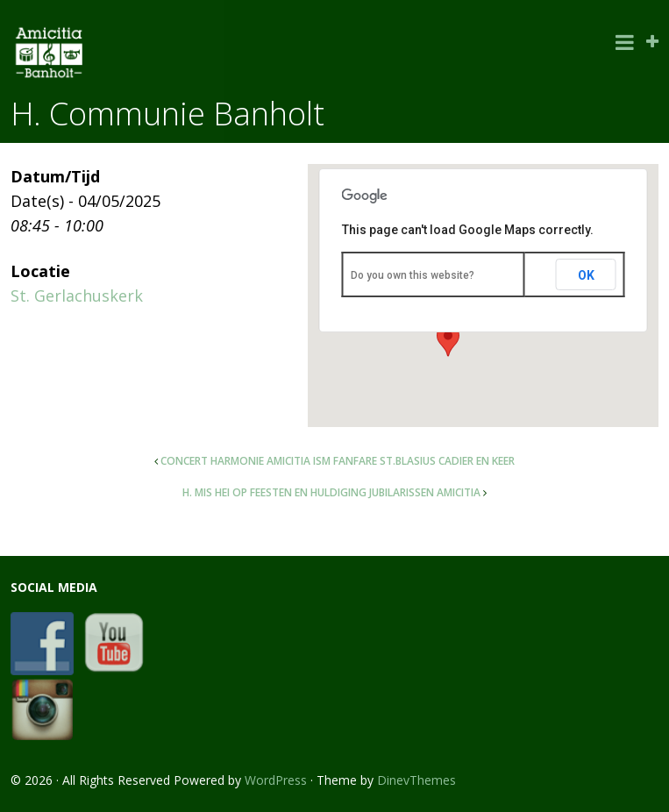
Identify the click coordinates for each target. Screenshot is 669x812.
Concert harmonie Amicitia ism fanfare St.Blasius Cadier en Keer (338, 461)
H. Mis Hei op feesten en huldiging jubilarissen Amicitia (331, 492)
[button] (448, 340)
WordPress (276, 780)
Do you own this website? (413, 275)
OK (586, 275)
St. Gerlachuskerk (77, 296)
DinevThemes (416, 780)
